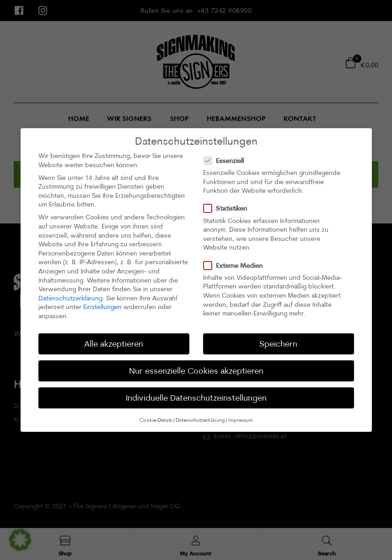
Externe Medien (236, 265)
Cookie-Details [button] (156, 420)
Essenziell (226, 160)
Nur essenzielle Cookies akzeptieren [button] (196, 370)
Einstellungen (102, 307)
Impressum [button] (241, 420)
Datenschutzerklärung (70, 298)
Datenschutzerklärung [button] (200, 420)
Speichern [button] (278, 343)
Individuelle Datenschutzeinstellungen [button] (196, 397)
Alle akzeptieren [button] (114, 343)
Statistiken (228, 208)
